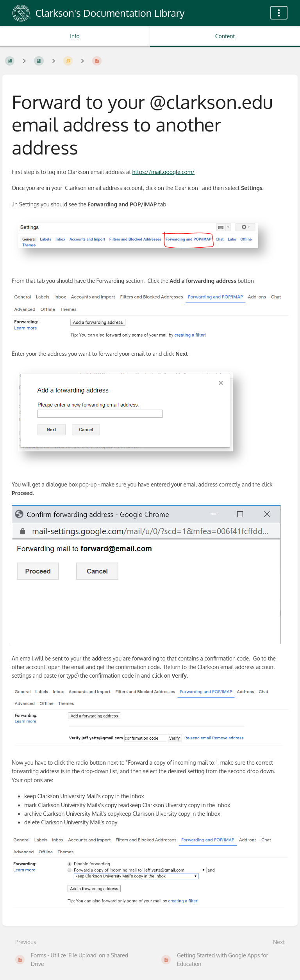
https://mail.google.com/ (164, 172)
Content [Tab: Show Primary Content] (225, 36)
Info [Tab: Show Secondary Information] (75, 36)
